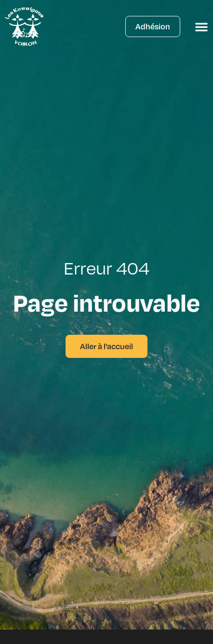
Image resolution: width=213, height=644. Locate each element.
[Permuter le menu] (201, 26)
